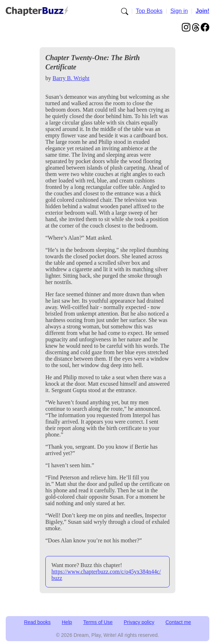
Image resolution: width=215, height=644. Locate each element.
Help (67, 622)
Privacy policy (139, 622)
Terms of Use (98, 622)
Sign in (179, 11)
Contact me (178, 622)
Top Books (149, 11)
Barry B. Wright (71, 78)
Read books (37, 622)
